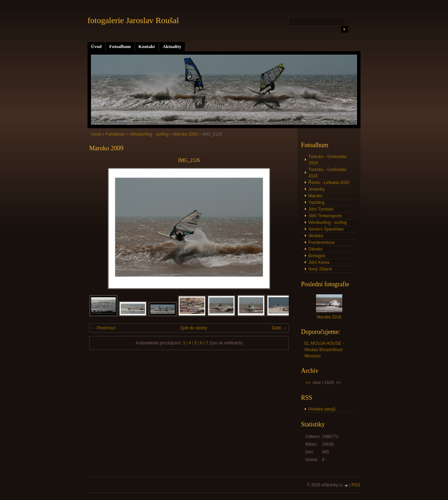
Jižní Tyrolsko (321, 209)
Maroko (315, 196)
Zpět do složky (194, 328)
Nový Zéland (320, 269)
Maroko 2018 (329, 317)
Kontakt (147, 46)
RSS (356, 485)
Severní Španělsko (326, 229)
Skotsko (316, 236)
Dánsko (316, 249)
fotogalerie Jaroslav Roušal (133, 20)
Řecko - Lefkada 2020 (329, 183)
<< (308, 383)
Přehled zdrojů (322, 409)
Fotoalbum (120, 46)
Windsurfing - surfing (149, 134)
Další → (279, 328)
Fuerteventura (321, 242)
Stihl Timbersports (325, 216)
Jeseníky (317, 189)
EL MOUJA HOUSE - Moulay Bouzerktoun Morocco (324, 350)
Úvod (96, 46)
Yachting (316, 203)
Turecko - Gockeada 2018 (327, 173)
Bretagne (317, 256)
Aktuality (172, 46)
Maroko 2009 (185, 134)
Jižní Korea (319, 262)
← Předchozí (103, 328)
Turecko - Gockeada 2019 (327, 160)
